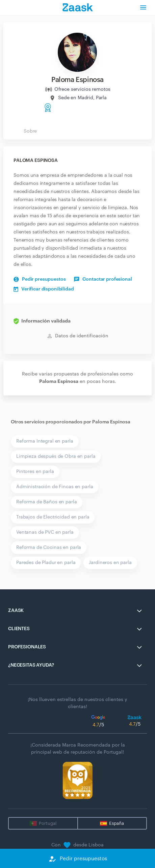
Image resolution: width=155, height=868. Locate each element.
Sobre (30, 131)
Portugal (48, 823)
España (117, 823)
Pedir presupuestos (40, 279)
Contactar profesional (103, 279)
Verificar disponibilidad (44, 289)
